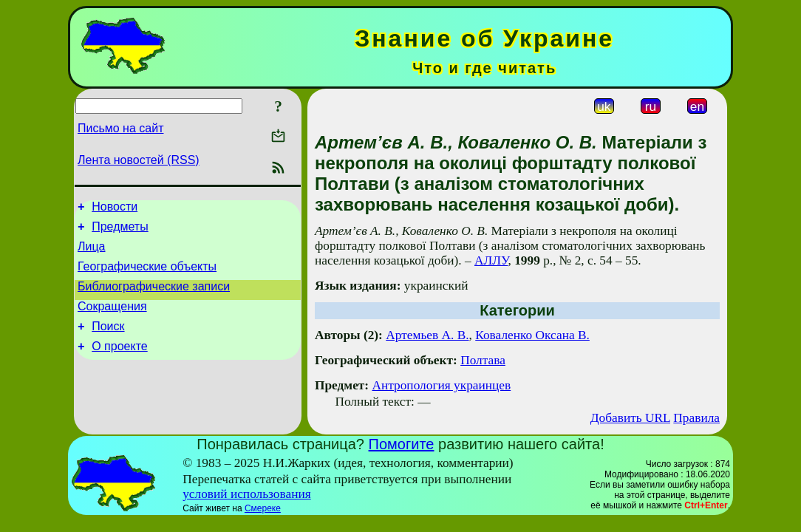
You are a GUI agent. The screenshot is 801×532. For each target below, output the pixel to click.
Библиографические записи (154, 297)
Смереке (263, 508)
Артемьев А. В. (427, 335)
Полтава (483, 360)
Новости (115, 209)
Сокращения (112, 320)
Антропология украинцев (441, 385)
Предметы (120, 231)
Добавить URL (630, 418)
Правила (696, 418)
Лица (92, 253)
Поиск (108, 342)
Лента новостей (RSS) (139, 160)
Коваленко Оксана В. (532, 335)
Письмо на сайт (120, 128)
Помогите (402, 444)
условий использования (247, 494)
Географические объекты (147, 275)
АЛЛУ (491, 260)
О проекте (119, 364)
